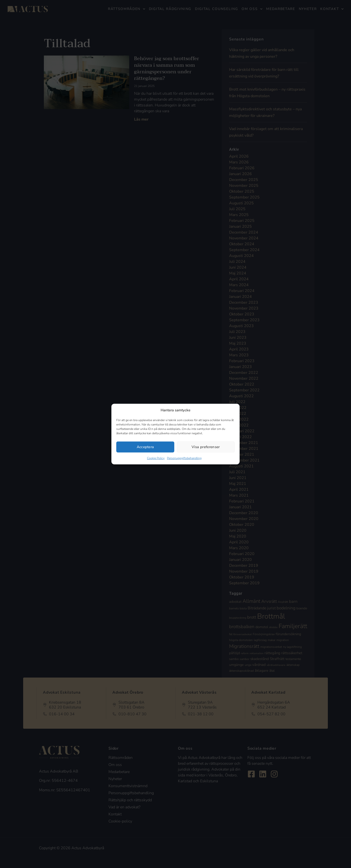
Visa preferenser (206, 447)
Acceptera (145, 447)
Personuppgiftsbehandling (184, 458)
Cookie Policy (156, 458)
